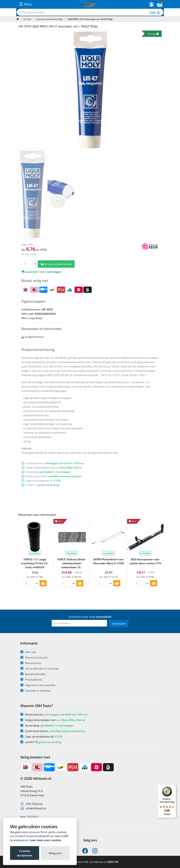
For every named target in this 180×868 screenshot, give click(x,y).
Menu (26, 4)
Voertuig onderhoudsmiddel (49, 19)
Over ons (28, 652)
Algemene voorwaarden (38, 685)
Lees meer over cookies (45, 840)
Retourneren (31, 663)
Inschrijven (119, 624)
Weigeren (55, 853)
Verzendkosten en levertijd (39, 668)
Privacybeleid (31, 679)
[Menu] (174, 787)
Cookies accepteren (25, 853)
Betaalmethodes (33, 674)
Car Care (27, 19)
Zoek (155, 13)
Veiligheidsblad (33, 337)
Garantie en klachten (36, 691)
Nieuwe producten (34, 657)
